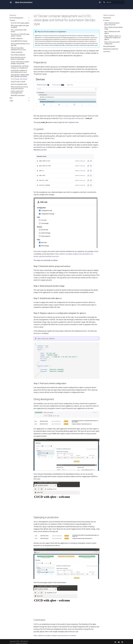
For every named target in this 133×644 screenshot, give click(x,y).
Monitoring (61, 7)
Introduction (13, 7)
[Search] (113, 2)
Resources (87, 7)
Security (69, 7)
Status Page (96, 7)
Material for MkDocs (22, 643)
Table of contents (109, 15)
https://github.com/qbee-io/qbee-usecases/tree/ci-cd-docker (55, 635)
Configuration (29, 7)
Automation (78, 7)
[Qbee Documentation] (11, 2)
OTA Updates (40, 7)
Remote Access (51, 7)
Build (21, 7)
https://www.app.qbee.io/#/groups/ (72, 118)
